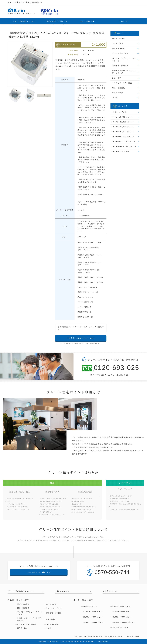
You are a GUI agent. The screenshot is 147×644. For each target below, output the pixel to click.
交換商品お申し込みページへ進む (81, 338)
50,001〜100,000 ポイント (124, 142)
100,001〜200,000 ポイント (124, 146)
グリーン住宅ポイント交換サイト (21, 11)
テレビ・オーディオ (120, 53)
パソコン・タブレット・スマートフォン (124, 59)
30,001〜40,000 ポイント (123, 132)
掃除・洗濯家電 (119, 48)
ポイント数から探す (90, 21)
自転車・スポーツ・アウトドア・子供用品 (124, 72)
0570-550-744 (108, 573)
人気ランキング (62, 591)
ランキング (123, 21)
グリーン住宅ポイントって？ (24, 21)
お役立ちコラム (110, 591)
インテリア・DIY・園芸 (122, 83)
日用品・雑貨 (118, 93)
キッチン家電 (118, 43)
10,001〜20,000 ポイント (123, 122)
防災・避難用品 (119, 88)
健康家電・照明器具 (120, 66)
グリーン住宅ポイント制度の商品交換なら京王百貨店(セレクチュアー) (70, 642)
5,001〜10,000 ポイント (122, 117)
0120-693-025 (110, 368)
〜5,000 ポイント (119, 112)
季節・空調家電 (119, 39)
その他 (115, 98)
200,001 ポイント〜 (120, 151)
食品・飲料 (117, 78)
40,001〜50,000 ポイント (123, 137)
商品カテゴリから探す (57, 21)
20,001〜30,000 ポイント (123, 127)
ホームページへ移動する (39, 572)
